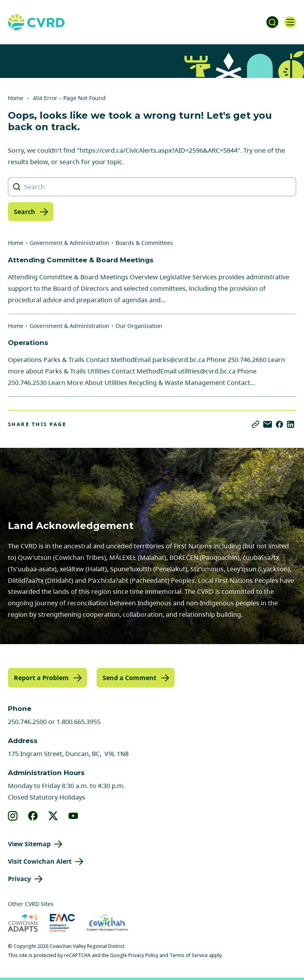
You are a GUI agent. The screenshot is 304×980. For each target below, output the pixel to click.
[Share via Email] (268, 424)
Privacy (19, 879)
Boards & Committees (144, 243)
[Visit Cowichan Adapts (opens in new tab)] (23, 923)
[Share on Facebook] (279, 424)
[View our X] (53, 816)
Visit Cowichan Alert (40, 861)
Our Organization (139, 326)
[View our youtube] (73, 816)
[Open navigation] (290, 22)
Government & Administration (69, 243)
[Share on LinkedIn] (291, 424)
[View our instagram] (13, 816)
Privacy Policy (143, 955)
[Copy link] (256, 424)
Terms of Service (189, 955)
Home (16, 98)
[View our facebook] (33, 816)
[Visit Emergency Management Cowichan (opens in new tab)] (62, 923)
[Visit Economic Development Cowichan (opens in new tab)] (107, 923)
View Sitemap (29, 844)
